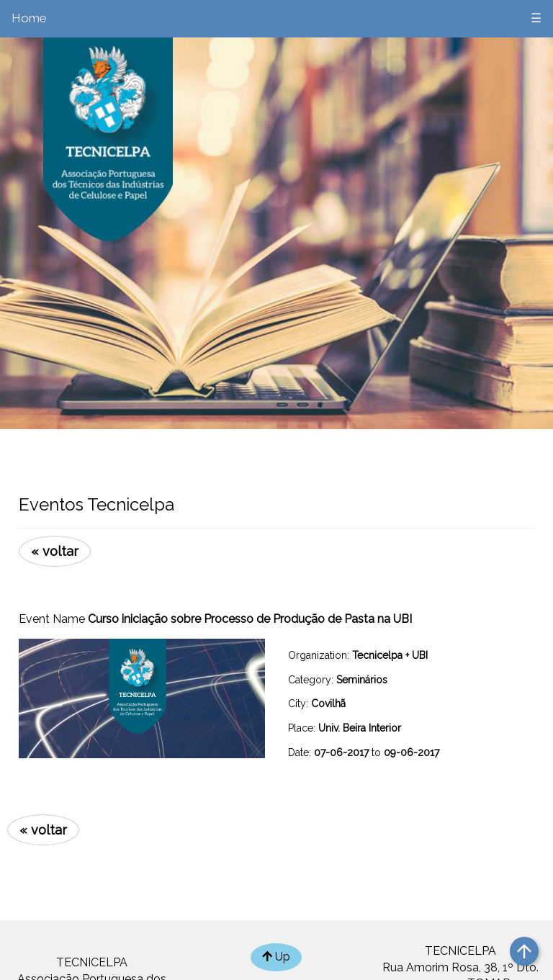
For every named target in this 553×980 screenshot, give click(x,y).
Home (29, 18)
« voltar (55, 551)
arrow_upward (524, 951)
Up (276, 957)
